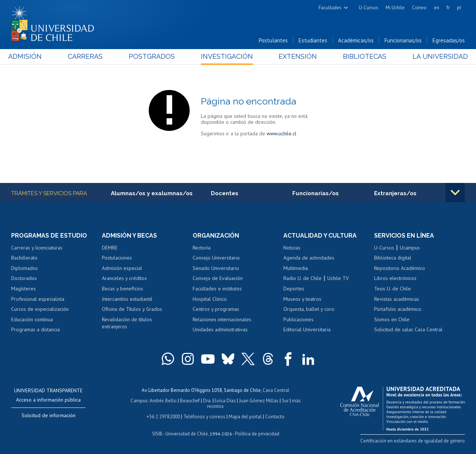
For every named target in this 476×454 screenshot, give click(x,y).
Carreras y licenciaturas (37, 248)
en (437, 8)
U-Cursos (369, 8)
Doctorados (24, 278)
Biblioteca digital (393, 258)
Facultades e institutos (217, 289)
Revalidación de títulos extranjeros (127, 323)
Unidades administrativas (220, 329)
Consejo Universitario (216, 258)
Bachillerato (24, 258)
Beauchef (190, 401)
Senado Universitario (216, 268)
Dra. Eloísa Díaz (219, 401)
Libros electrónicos (395, 278)
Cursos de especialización (40, 309)
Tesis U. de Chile (393, 289)
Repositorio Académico (400, 268)
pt (459, 8)
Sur (285, 401)
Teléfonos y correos (204, 417)
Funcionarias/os (403, 40)
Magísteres (23, 289)
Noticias (292, 248)
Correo (419, 8)
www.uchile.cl (282, 133)
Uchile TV (338, 278)
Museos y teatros (302, 299)
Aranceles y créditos (124, 278)
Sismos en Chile (392, 319)
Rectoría (202, 248)
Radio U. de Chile (303, 278)
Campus (139, 401)
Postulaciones (117, 258)
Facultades (330, 8)
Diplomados (25, 268)
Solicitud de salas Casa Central (408, 329)
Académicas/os (356, 40)
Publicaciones (298, 319)
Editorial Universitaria (307, 329)
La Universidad (437, 56)
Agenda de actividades (309, 258)
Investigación (226, 56)
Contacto (275, 417)
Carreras (87, 56)
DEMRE (110, 248)
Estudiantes (313, 40)
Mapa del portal (245, 417)
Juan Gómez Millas (259, 401)
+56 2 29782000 (163, 417)
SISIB (157, 434)
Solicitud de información (49, 415)
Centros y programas (216, 309)
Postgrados (152, 56)
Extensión (297, 56)
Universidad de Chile (187, 434)
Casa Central (276, 390)
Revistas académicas (397, 299)
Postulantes (273, 40)
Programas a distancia (36, 329)
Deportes (294, 289)
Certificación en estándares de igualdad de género (413, 441)
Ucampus (410, 248)
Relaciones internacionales (222, 319)
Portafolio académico (398, 309)
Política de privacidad (257, 434)
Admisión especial (122, 268)
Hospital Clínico (210, 299)
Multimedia (296, 268)
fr (448, 8)
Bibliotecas (363, 56)
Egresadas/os (449, 40)
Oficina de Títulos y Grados (132, 309)
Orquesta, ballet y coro (309, 309)
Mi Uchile (395, 8)
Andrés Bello (163, 401)
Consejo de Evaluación (218, 278)
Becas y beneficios (123, 289)
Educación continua (32, 319)
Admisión (28, 56)
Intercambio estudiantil (127, 299)
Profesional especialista (38, 299)
